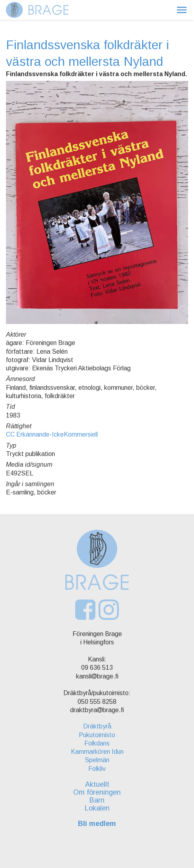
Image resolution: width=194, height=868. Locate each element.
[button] (182, 10)
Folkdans (97, 743)
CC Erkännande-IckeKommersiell (52, 434)
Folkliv (97, 769)
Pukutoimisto (97, 735)
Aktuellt (97, 784)
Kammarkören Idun (97, 752)
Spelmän (97, 760)
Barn (97, 800)
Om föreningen (97, 792)
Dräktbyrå (97, 726)
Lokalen (97, 808)
